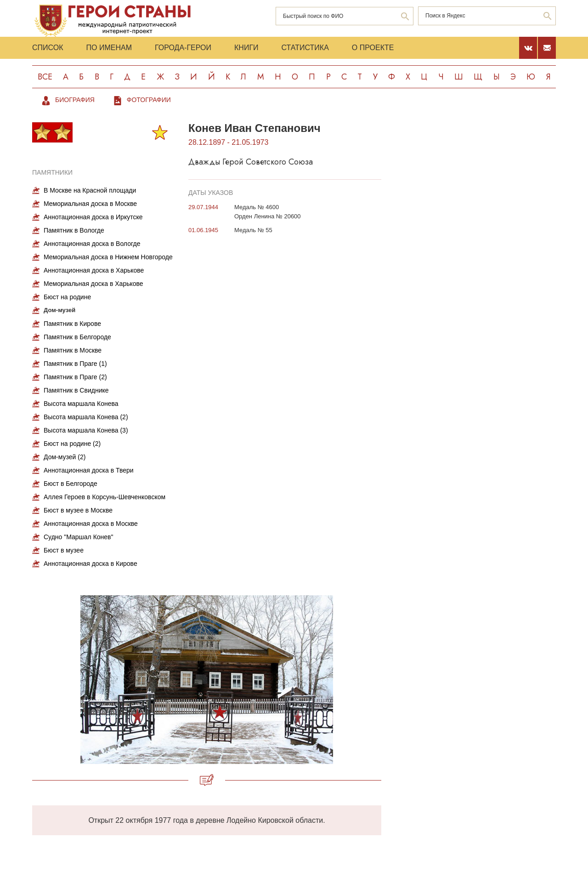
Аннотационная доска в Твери (89, 470)
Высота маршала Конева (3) (86, 430)
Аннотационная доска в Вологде (92, 244)
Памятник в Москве (73, 350)
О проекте (373, 48)
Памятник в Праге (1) (75, 364)
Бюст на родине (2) (72, 444)
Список (48, 48)
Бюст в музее (64, 550)
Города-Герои (183, 48)
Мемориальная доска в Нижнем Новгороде (108, 257)
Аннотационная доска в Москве (91, 524)
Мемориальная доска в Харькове (93, 284)
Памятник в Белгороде (77, 337)
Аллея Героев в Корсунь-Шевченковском (105, 497)
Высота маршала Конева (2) (86, 417)
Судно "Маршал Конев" (79, 537)
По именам (109, 48)
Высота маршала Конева (81, 404)
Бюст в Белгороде (71, 484)
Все (45, 77)
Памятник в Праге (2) (75, 377)
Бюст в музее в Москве (78, 510)
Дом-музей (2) (65, 457)
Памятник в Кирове (72, 324)
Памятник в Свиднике (76, 390)
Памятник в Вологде (74, 230)
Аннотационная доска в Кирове (90, 564)
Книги (246, 48)
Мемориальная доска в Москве (90, 204)
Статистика (305, 48)
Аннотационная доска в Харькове (94, 270)
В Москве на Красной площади (90, 190)
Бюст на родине (67, 297)
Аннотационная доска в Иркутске (93, 217)
